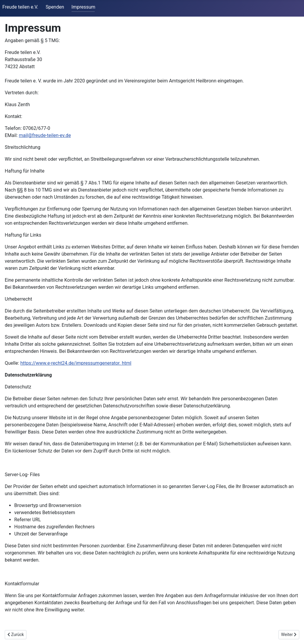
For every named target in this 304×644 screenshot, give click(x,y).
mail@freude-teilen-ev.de (45, 135)
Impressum (84, 7)
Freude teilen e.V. (20, 7)
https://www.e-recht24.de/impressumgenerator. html (76, 363)
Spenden (55, 7)
